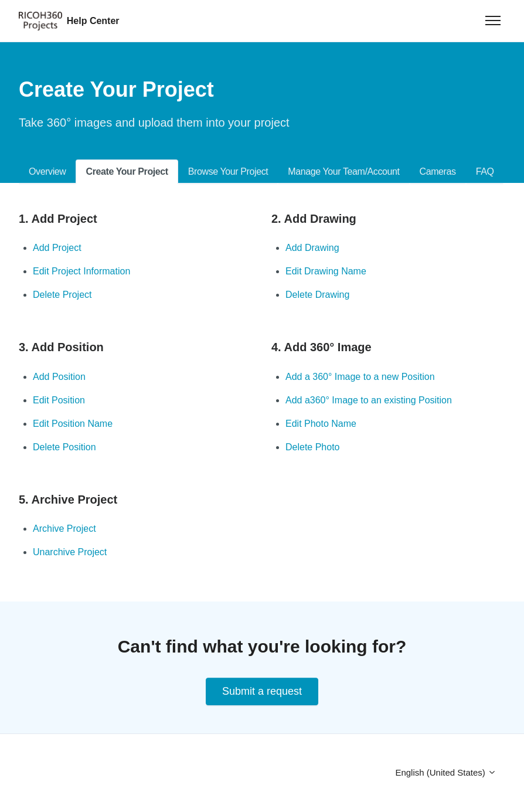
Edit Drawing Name (326, 271)
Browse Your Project (228, 171)
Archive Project (64, 529)
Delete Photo (313, 447)
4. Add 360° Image (321, 347)
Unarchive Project (70, 552)
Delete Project (62, 295)
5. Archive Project (68, 500)
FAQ (485, 171)
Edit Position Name (73, 424)
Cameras (438, 171)
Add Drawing (312, 248)
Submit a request (262, 691)
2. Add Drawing (314, 219)
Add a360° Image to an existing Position (369, 400)
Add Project (57, 248)
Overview (47, 171)
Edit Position (59, 400)
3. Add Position (61, 347)
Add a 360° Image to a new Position (360, 377)
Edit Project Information (81, 271)
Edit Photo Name (321, 424)
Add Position (59, 377)
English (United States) (446, 772)
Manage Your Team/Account (343, 171)
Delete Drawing (317, 295)
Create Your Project (127, 171)
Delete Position (64, 447)
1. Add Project (58, 219)
